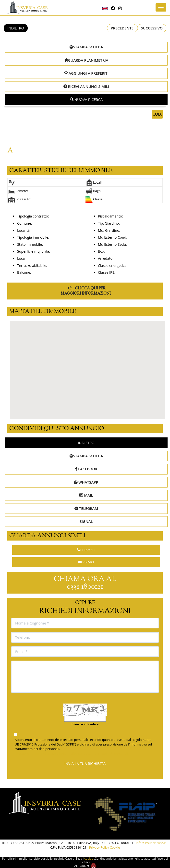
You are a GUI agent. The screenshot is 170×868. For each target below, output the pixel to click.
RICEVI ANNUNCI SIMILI (86, 86)
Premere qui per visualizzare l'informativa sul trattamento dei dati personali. (72, 753)
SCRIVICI (86, 562)
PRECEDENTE (122, 28)
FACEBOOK (86, 469)
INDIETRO (16, 28)
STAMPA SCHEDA (86, 47)
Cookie (115, 847)
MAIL (86, 495)
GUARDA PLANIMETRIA (86, 60)
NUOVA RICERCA (86, 99)
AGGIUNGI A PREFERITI (86, 73)
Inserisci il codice (85, 724)
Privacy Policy (99, 847)
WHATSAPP (86, 482)
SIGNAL (86, 521)
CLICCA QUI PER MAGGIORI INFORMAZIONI (86, 291)
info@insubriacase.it (151, 843)
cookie (89, 859)
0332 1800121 (85, 587)
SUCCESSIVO (152, 28)
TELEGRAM (86, 508)
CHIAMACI (86, 550)
